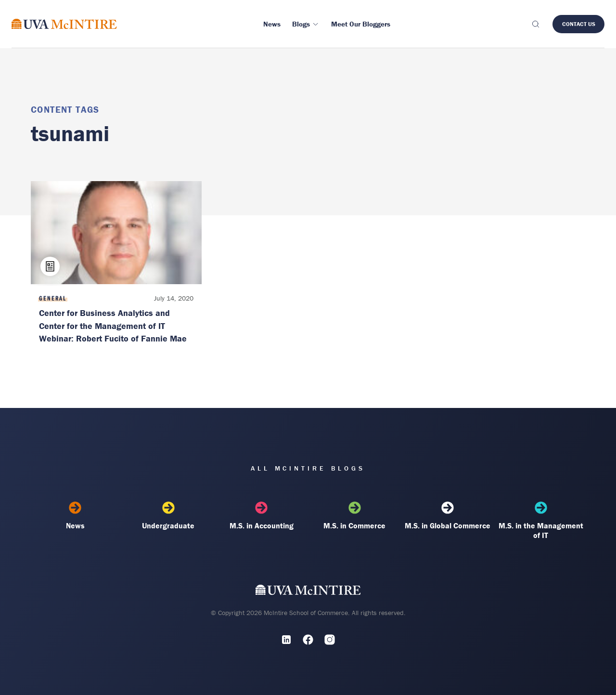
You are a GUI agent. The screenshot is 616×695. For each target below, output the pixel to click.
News (75, 516)
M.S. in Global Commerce (448, 516)
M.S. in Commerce (355, 516)
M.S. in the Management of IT (541, 521)
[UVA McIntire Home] (308, 592)
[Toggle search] (535, 24)
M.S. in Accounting (261, 516)
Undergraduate (168, 516)
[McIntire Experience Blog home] (64, 24)
